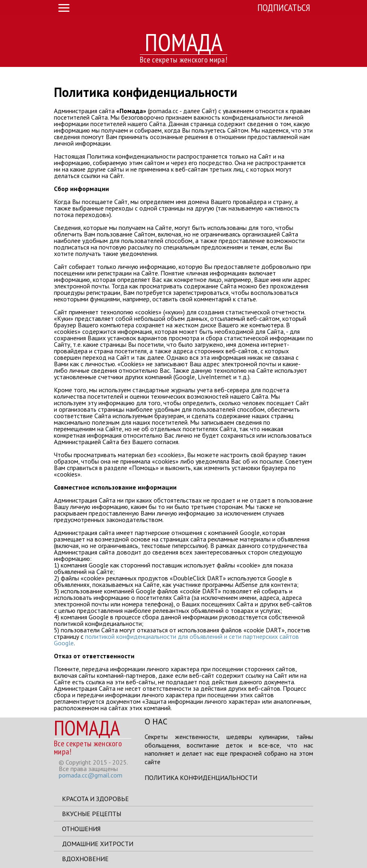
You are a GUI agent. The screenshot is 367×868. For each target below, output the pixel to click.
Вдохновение (85, 859)
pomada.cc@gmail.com (91, 775)
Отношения (81, 829)
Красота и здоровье (95, 799)
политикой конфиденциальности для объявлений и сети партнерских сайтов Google (176, 640)
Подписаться (284, 8)
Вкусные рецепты (92, 814)
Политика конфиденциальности (201, 778)
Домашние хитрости (98, 844)
